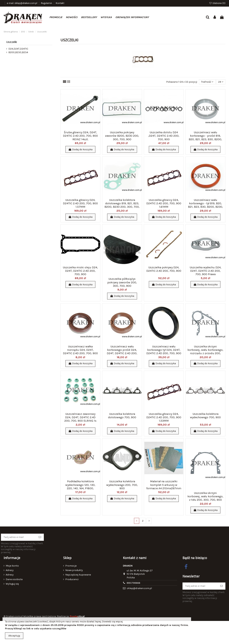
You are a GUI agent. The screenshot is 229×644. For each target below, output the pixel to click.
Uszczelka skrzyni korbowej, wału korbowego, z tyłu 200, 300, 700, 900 (205, 496)
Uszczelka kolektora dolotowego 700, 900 (122, 416)
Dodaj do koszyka (80, 149)
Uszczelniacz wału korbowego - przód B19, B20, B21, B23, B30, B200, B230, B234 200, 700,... (205, 137)
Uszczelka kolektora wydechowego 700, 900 (205, 416)
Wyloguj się (12, 584)
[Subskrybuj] (40, 537)
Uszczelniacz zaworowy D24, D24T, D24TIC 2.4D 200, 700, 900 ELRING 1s (80, 417)
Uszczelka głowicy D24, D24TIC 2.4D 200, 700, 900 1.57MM (80, 203)
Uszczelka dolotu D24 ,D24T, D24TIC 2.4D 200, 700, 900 (164, 136)
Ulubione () (217, 3)
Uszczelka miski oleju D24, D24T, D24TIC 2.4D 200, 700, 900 (80, 271)
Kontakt (60, 3)
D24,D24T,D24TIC (18, 49)
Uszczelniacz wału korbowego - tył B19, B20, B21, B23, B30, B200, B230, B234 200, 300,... (205, 205)
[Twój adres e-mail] (19, 537)
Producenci (72, 579)
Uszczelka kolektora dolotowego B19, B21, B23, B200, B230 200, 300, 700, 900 (122, 205)
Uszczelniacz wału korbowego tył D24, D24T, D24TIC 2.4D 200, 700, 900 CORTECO (164, 352)
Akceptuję (14, 636)
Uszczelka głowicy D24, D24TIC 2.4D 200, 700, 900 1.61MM (164, 203)
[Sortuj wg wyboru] (207, 82)
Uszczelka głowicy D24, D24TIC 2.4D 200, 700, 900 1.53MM (164, 417)
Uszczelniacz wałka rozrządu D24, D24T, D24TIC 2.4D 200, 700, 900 (80, 350)
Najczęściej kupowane (78, 575)
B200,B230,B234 (18, 52)
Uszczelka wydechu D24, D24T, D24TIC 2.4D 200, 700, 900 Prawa (205, 271)
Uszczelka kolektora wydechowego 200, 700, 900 (122, 485)
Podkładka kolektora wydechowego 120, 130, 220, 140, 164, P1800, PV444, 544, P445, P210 (80, 486)
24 (221, 82)
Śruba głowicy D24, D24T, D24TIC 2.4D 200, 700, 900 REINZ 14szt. (80, 136)
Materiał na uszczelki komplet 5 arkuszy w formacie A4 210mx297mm (164, 485)
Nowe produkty (74, 570)
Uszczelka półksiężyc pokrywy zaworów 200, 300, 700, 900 (122, 282)
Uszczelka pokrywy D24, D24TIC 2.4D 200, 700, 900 (164, 269)
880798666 (133, 583)
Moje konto (12, 566)
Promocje (71, 566)
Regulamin (47, 3)
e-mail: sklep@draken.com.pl (22, 3)
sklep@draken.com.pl (139, 588)
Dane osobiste (14, 579)
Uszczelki (12, 42)
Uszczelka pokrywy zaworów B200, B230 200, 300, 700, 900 (122, 136)
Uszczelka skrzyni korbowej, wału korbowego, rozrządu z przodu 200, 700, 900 (205, 352)
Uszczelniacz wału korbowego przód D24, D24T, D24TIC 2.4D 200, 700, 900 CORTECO (122, 352)
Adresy (10, 570)
